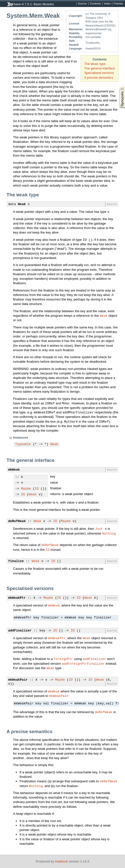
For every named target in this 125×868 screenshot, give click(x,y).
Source (82, 4)
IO (37, 489)
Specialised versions (99, 73)
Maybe (26, 489)
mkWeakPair (18, 680)
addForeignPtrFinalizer (83, 663)
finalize (16, 561)
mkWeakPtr (17, 598)
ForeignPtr (63, 659)
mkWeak (14, 470)
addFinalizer (20, 631)
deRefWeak (17, 521)
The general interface (100, 68)
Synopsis (118, 87)
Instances (21, 437)
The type (95, 64)
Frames (118, 4)
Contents (95, 4)
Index (107, 4)
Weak (22, 204)
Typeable (23, 444)
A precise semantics (99, 78)
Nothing (109, 533)
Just (99, 529)
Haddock (61, 861)
